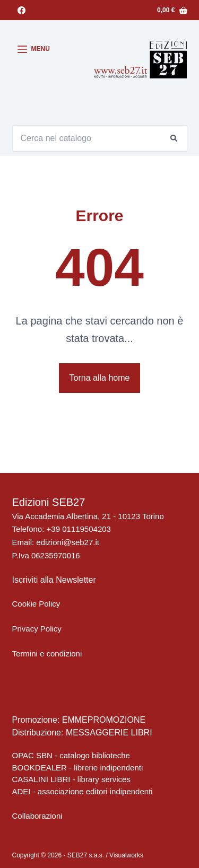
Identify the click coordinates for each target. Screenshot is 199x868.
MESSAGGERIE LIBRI (109, 733)
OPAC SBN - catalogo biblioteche (71, 755)
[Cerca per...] (86, 138)
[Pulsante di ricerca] (174, 138)
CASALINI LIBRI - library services (71, 779)
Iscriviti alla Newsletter (54, 580)
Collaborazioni (37, 816)
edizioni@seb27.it (68, 542)
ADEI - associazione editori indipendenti (83, 791)
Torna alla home (100, 378)
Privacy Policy (37, 629)
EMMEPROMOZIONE (104, 720)
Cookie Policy (36, 604)
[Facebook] (21, 10)
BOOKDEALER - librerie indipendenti (78, 768)
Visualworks (126, 855)
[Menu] (34, 49)
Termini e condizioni (47, 654)
